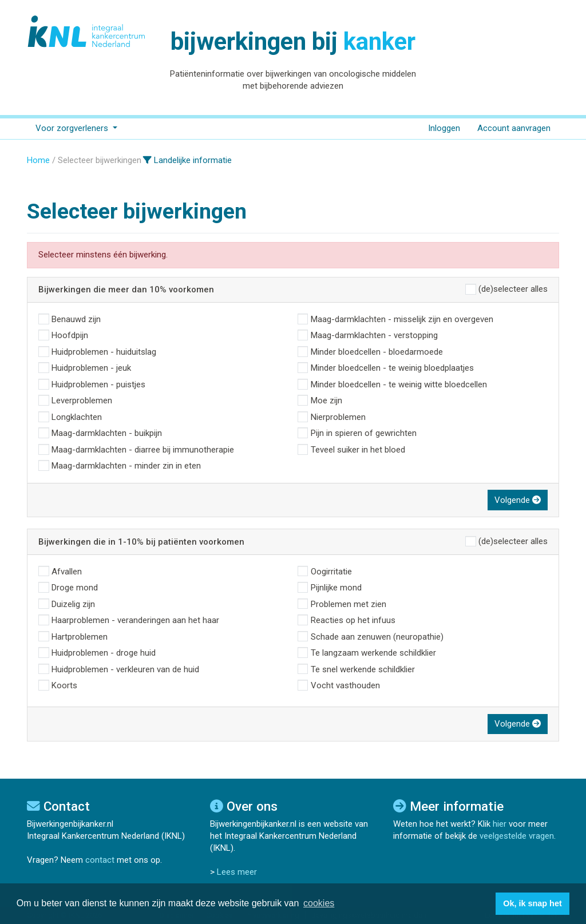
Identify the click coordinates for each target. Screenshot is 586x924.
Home (38, 160)
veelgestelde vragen (517, 836)
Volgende (518, 500)
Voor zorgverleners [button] (73, 128)
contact (100, 860)
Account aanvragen (514, 128)
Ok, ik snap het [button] (532, 903)
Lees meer (237, 872)
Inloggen (444, 128)
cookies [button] (319, 903)
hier (500, 824)
